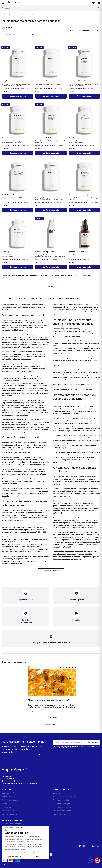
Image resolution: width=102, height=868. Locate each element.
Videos (4, 804)
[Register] (93, 743)
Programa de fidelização (11, 824)
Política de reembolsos (62, 807)
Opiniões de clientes (10, 800)
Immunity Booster (65, 462)
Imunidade (72, 667)
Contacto (56, 793)
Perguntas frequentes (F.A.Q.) (64, 797)
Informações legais (9, 815)
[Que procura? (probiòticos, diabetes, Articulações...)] (51, 8)
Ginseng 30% (63, 448)
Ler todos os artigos (52, 725)
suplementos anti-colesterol (71, 559)
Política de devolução (61, 804)
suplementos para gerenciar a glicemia (85, 557)
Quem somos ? (8, 793)
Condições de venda (61, 800)
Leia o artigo (52, 717)
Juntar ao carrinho (18, 96)
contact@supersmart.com (10, 784)
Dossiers (64, 667)
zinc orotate (87, 390)
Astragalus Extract (87, 431)
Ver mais (51, 287)
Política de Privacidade (85, 746)
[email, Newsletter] (77, 743)
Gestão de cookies (60, 815)
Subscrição (6, 807)
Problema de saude (16, 15)
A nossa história (8, 797)
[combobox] (19, 34)
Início (4, 15)
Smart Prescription (9, 811)
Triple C (67, 547)
